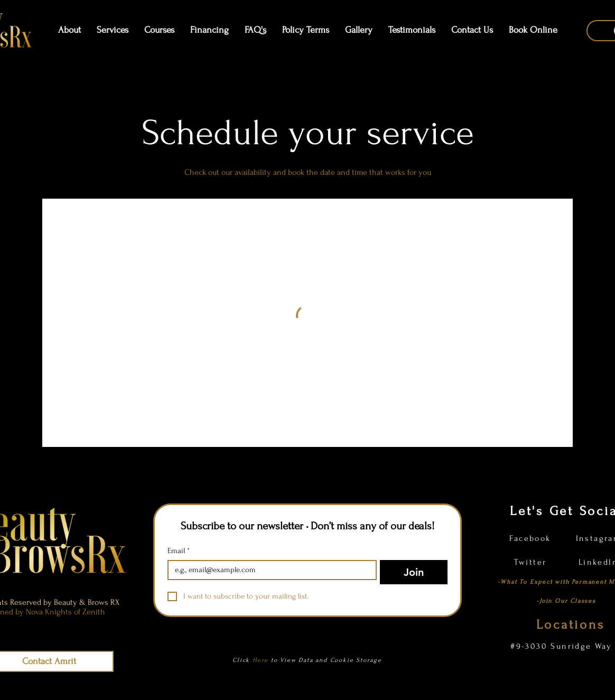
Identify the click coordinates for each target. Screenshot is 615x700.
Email (179, 551)
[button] (159, 30)
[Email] (269, 570)
